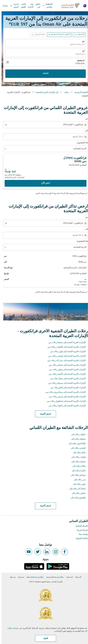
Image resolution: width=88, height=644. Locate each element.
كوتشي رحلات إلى (77, 448)
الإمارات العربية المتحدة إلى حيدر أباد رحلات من (65, 361)
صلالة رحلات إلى (77, 466)
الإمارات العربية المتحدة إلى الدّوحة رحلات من (66, 374)
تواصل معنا (82, 534)
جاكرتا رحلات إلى (77, 471)
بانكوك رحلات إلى (77, 435)
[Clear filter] (4, 125)
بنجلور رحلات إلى (77, 493)
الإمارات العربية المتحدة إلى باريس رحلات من (66, 397)
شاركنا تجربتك (81, 530)
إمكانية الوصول (80, 538)
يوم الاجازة (29, 6)
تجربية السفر (12, 6)
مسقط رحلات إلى (77, 439)
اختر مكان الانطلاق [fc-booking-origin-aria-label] (76, 45)
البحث (44, 74)
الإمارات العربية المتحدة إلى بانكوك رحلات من (66, 406)
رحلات (65, 92)
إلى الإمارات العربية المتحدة (45, 92)
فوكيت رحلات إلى (77, 457)
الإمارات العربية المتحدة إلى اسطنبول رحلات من (65, 401)
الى (82, 51)
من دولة (11, 577)
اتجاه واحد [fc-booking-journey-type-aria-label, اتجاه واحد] (79, 35)
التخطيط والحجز (45, 6)
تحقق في (36, 6)
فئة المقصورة (81, 143)
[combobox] (46, 125)
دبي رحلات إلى (78, 480)
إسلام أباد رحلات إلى (76, 489)
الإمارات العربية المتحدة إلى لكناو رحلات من (66, 388)
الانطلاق (79, 61)
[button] (58, 35)
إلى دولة (77, 577)
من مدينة (20, 577)
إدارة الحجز (22, 6)
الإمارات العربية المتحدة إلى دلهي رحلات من (66, 352)
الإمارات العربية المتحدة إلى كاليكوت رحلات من (65, 347)
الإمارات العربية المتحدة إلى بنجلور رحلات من (66, 370)
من (82, 42)
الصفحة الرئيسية (80, 92)
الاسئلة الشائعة (80, 526)
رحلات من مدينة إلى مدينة (53, 577)
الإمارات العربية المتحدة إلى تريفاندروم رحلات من (64, 392)
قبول (44, 638)
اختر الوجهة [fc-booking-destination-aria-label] (79, 54)
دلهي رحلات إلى (78, 484)
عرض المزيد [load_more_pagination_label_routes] (44, 414)
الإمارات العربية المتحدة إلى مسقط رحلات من (66, 343)
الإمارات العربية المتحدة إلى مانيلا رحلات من (66, 379)
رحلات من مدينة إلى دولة (34, 577)
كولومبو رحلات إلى (77, 498)
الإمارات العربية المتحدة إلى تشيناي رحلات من (66, 365)
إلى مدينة (68, 577)
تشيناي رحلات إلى (77, 462)
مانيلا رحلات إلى (78, 453)
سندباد (4, 6)
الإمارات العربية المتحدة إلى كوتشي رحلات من (65, 356)
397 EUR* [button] (17, 24)
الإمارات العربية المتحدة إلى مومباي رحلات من (65, 383)
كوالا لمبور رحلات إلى (76, 444)
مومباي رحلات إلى (77, 475)
